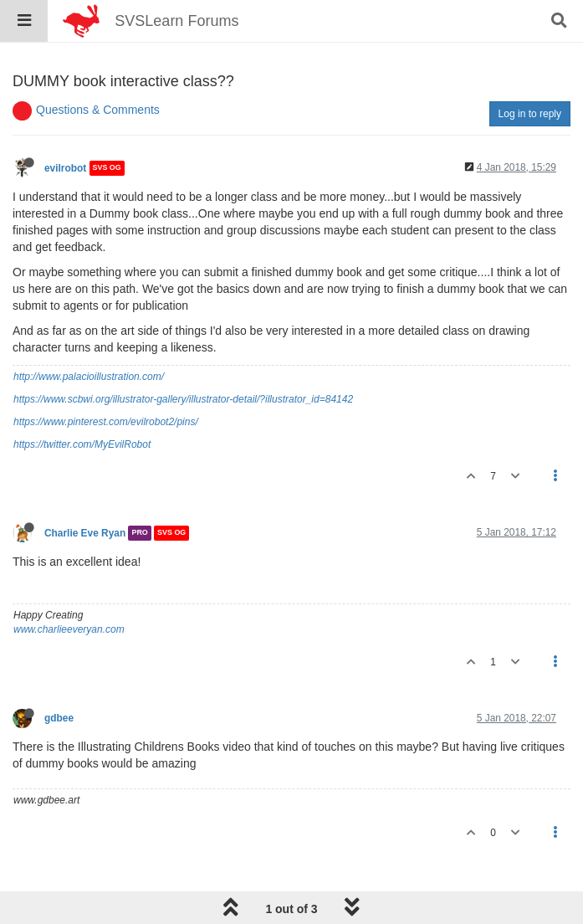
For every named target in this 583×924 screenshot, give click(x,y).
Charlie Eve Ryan (85, 533)
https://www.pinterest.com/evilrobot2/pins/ (106, 422)
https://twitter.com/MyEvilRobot (82, 444)
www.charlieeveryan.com (69, 629)
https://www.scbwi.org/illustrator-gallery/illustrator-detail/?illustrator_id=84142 (183, 399)
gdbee (59, 718)
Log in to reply (530, 114)
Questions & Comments (98, 110)
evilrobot (65, 168)
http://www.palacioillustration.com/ (89, 377)
